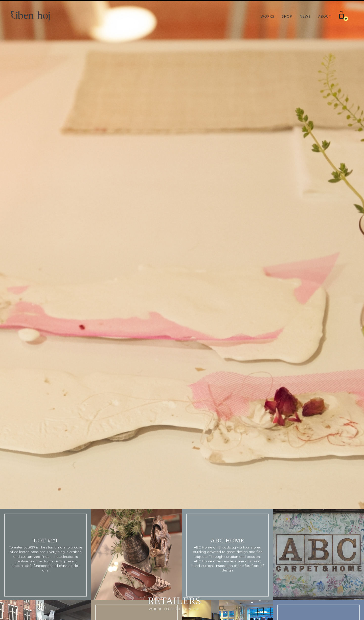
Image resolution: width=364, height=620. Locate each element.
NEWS (305, 16)
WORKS (267, 16)
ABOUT (325, 16)
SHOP (287, 16)
